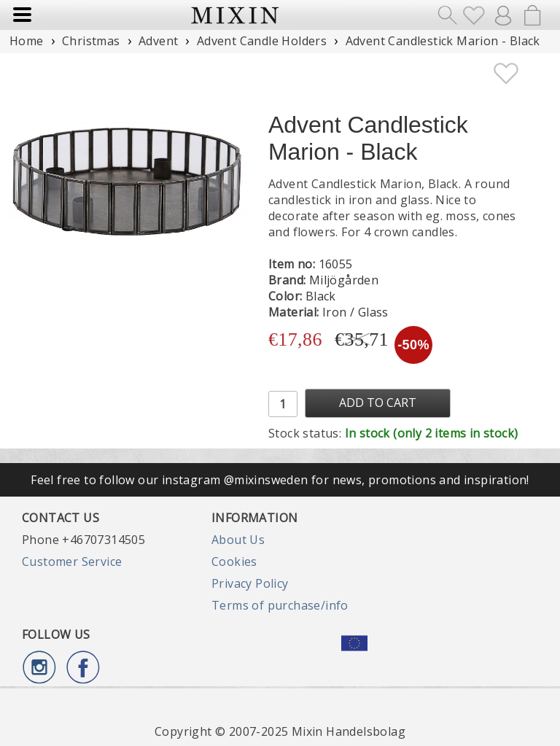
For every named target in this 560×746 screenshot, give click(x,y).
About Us (238, 540)
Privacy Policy (250, 583)
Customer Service (72, 562)
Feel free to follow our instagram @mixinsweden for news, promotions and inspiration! (280, 480)
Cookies (234, 562)
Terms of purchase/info (280, 605)
